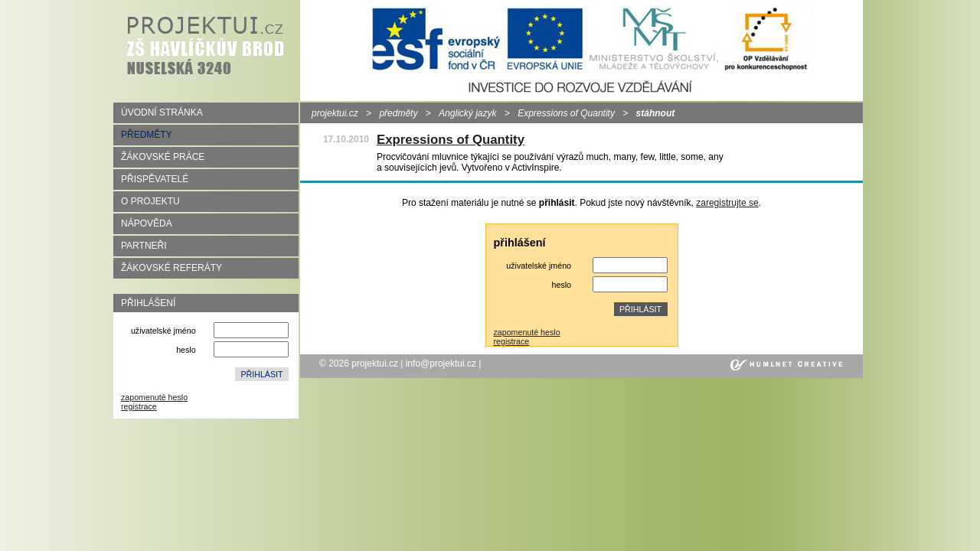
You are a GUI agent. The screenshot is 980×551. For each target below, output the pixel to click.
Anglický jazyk (467, 113)
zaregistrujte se (727, 203)
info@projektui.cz (441, 364)
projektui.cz (335, 113)
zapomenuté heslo (154, 397)
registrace (139, 406)
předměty (398, 113)
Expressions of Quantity (566, 113)
